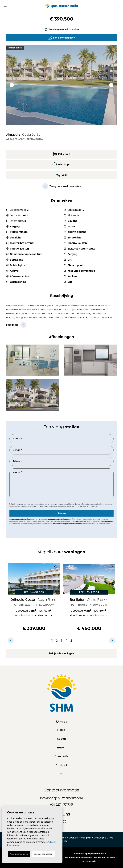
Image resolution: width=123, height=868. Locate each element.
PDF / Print (61, 154)
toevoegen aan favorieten (61, 29)
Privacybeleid (15, 507)
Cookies (73, 838)
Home (61, 730)
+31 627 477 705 (61, 805)
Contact (61, 765)
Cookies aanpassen (43, 854)
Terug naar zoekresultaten (62, 186)
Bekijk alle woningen (61, 653)
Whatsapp (61, 164)
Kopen (62, 739)
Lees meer (12, 325)
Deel (61, 175)
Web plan (86, 838)
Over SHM (61, 756)
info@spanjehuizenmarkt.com (62, 798)
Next (111, 85)
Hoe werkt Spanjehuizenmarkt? (90, 854)
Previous (12, 85)
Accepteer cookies (19, 854)
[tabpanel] (34, 599)
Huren (61, 748)
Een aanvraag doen (62, 38)
